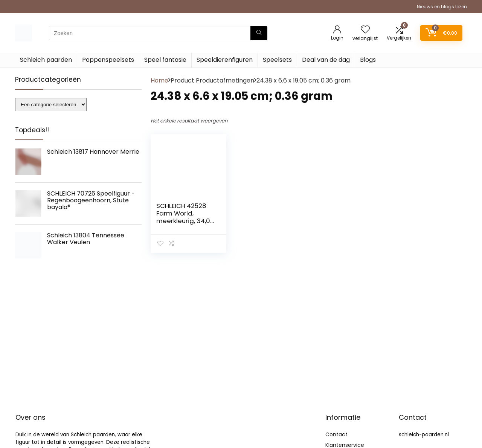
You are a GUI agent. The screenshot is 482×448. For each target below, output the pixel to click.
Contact (336, 434)
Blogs (368, 60)
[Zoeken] (259, 33)
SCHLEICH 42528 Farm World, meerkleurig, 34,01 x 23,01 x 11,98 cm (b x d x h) (184, 221)
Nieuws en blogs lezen (442, 7)
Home (159, 80)
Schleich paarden (46, 60)
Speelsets (277, 60)
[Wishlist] (365, 30)
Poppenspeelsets (108, 60)
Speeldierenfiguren (225, 60)
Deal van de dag (326, 60)
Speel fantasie (165, 60)
